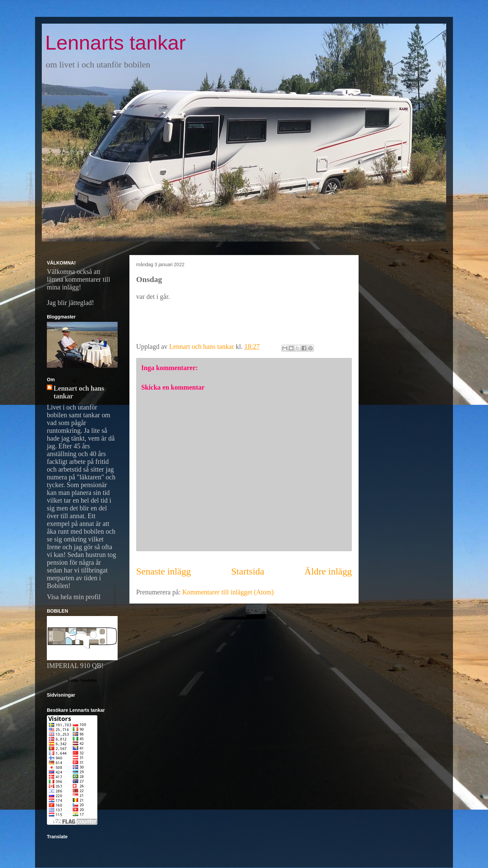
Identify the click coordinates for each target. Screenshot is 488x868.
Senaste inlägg (164, 571)
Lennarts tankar (115, 43)
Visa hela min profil (74, 597)
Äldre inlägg (328, 571)
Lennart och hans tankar (79, 392)
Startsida (248, 571)
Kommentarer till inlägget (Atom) (228, 592)
